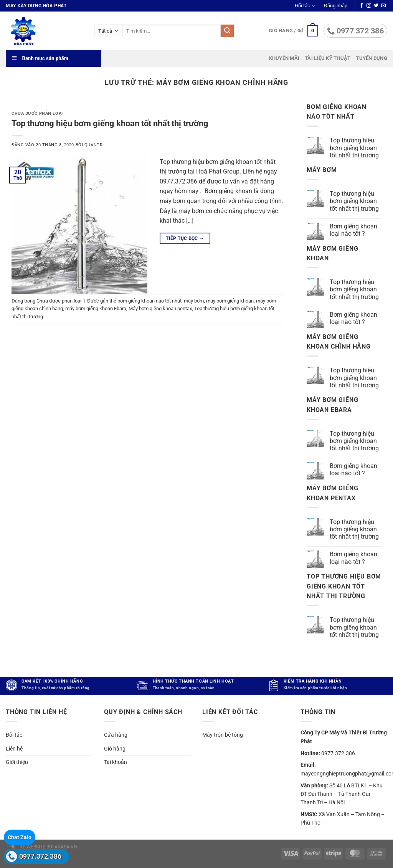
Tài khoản (116, 762)
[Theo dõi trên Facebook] (362, 6)
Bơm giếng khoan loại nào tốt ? (353, 230)
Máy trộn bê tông (223, 735)
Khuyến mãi (284, 58)
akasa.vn (66, 847)
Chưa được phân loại (37, 113)
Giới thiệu (17, 762)
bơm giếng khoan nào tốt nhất (149, 301)
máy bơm (194, 301)
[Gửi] (227, 31)
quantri (94, 145)
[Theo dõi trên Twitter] (376, 6)
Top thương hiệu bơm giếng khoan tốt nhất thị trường (110, 123)
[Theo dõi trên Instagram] (369, 6)
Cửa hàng (116, 735)
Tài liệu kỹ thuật (328, 58)
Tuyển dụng (372, 58)
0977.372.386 (40, 856)
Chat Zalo (20, 837)
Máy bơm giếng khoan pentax (160, 308)
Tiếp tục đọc (185, 239)
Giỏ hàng (115, 749)
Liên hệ (14, 749)
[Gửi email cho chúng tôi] (383, 6)
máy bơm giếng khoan (230, 301)
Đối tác (305, 6)
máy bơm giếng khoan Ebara (96, 308)
